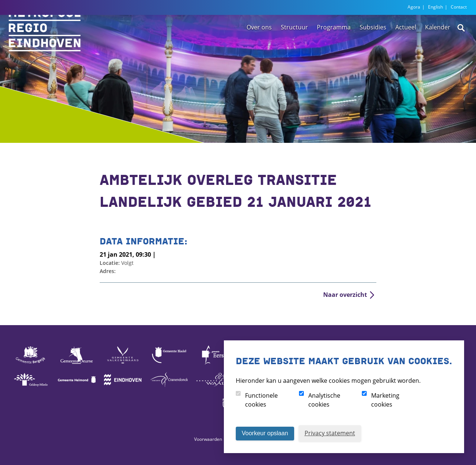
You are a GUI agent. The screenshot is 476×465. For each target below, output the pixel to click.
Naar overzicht (345, 295)
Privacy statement (330, 433)
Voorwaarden (208, 439)
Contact (459, 7)
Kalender (438, 49)
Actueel (406, 49)
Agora (414, 7)
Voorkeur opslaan (265, 433)
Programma (334, 49)
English (435, 7)
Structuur (294, 49)
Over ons (259, 49)
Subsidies (373, 49)
